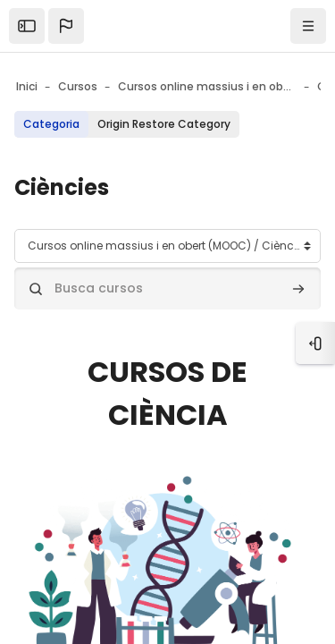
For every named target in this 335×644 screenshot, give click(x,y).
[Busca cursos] (167, 288)
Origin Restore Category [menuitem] (164, 124)
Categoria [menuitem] (51, 124)
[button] (66, 26)
